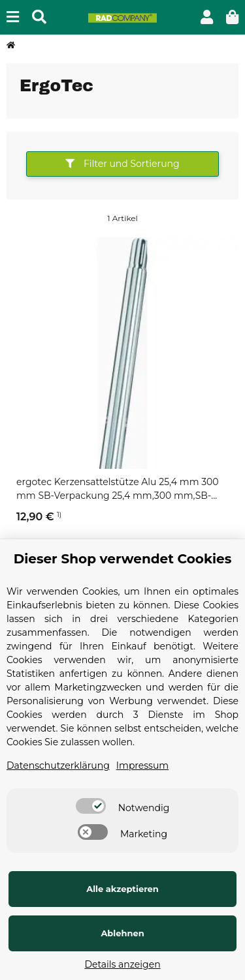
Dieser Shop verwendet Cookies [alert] (123, 559)
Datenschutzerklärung (58, 765)
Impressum (142, 765)
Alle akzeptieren (122, 889)
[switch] (91, 806)
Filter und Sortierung (122, 164)
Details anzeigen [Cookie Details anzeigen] (122, 964)
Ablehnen (122, 933)
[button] (207, 17)
